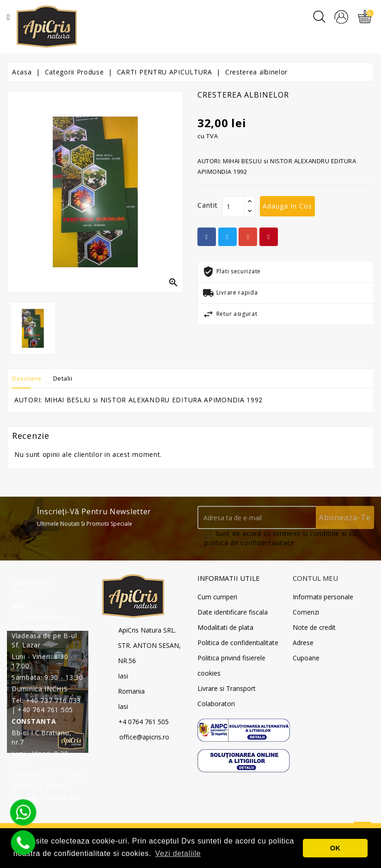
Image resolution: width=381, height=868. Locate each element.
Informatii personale (323, 597)
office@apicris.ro (144, 737)
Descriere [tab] (29, 378)
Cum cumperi (217, 597)
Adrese (303, 643)
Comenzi (306, 612)
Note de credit (314, 627)
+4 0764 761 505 (144, 722)
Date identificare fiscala (233, 612)
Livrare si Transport (227, 688)
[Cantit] (234, 206)
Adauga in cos (287, 206)
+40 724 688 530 (54, 797)
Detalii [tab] (68, 378)
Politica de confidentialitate (238, 643)
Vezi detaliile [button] (178, 853)
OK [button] (335, 848)
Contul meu (315, 578)
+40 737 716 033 (54, 700)
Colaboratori (216, 704)
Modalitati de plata (225, 627)
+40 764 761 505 (45, 710)
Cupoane (306, 658)
